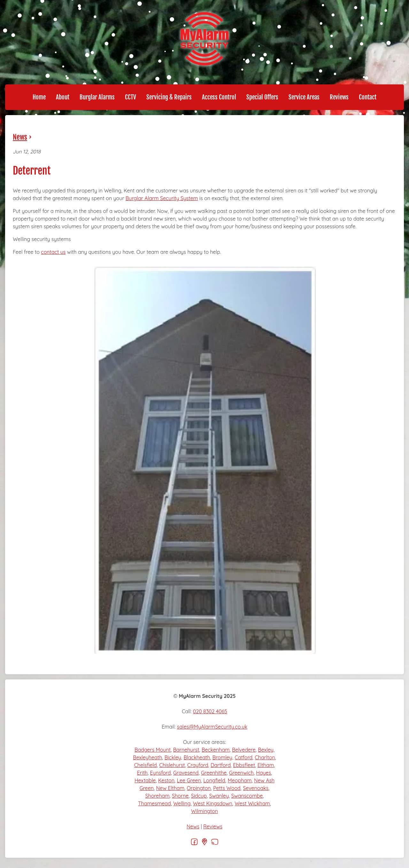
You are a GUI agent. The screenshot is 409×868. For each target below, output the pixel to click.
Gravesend (186, 773)
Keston (166, 780)
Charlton (265, 757)
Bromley (222, 757)
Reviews (339, 97)
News (20, 137)
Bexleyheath (147, 757)
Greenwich (241, 773)
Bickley (173, 757)
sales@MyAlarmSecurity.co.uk (212, 727)
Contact (368, 97)
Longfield (214, 780)
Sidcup (199, 796)
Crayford (198, 765)
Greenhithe (214, 773)
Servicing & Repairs (169, 97)
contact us (53, 252)
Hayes (263, 773)
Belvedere (244, 750)
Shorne (180, 796)
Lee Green (189, 780)
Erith (142, 773)
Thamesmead (154, 803)
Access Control (219, 97)
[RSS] (215, 844)
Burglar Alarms (97, 97)
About (63, 97)
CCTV (131, 97)
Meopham (240, 780)
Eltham (266, 765)
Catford (243, 757)
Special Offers (262, 97)
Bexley (266, 750)
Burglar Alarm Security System (162, 198)
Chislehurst (172, 765)
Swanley (219, 796)
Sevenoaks (256, 788)
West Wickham (252, 803)
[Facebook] (194, 844)
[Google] (204, 844)
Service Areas (304, 97)
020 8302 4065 (210, 711)
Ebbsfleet (244, 765)
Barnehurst (186, 750)
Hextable (145, 780)
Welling (182, 803)
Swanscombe (247, 796)
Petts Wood (227, 788)
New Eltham (170, 788)
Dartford (221, 765)
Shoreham (158, 796)
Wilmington (204, 811)
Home (39, 97)
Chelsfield (146, 765)
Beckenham (216, 750)
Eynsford (160, 773)
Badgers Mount (153, 750)
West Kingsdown (213, 803)
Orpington (199, 788)
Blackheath (197, 757)
